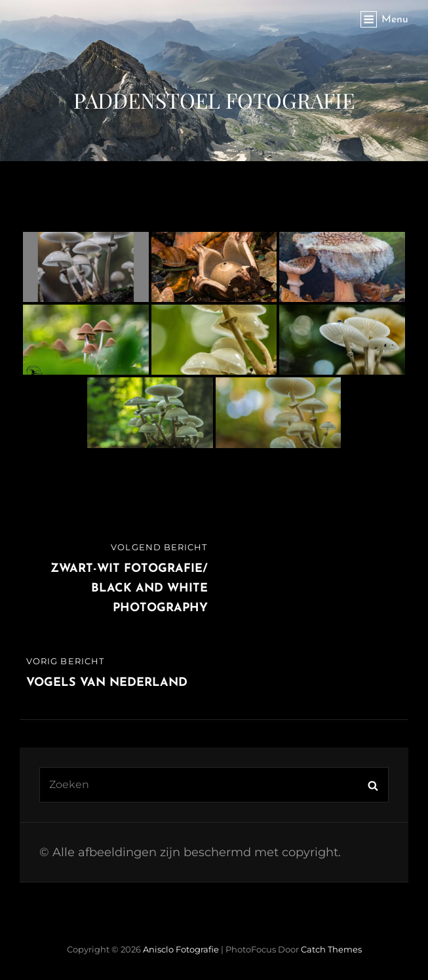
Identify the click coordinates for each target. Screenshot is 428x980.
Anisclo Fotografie (181, 949)
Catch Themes (331, 949)
